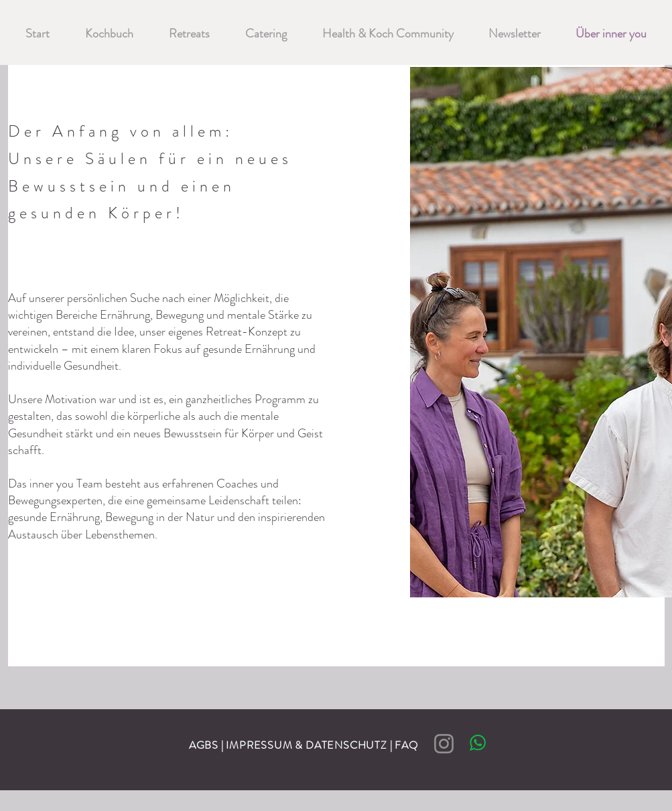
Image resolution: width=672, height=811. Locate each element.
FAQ (409, 745)
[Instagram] (444, 744)
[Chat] (478, 742)
